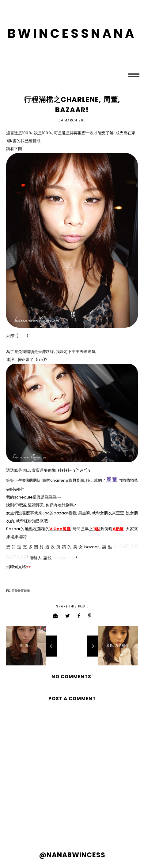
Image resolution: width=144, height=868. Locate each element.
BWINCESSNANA (72, 34)
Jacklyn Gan (64, 558)
